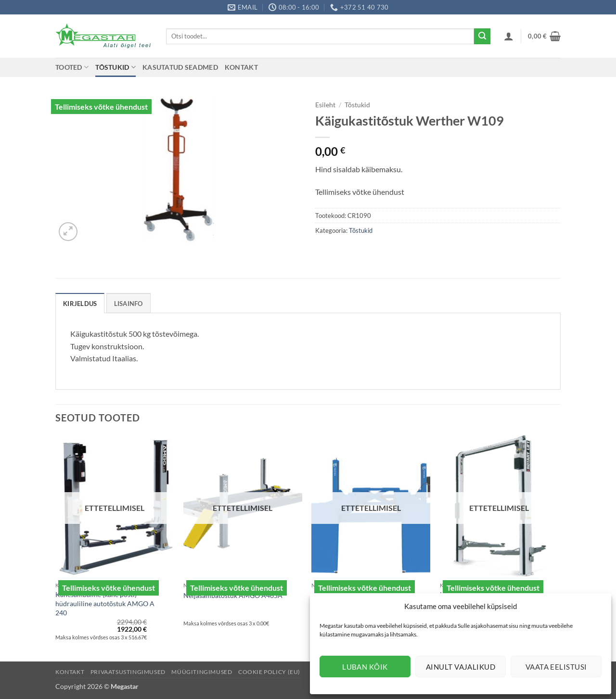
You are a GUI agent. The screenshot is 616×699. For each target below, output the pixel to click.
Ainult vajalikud (461, 667)
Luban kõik (365, 667)
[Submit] (482, 37)
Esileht (325, 105)
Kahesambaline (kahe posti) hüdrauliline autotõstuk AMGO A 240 (105, 603)
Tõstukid (115, 67)
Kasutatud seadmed (180, 67)
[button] (509, 36)
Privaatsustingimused (128, 672)
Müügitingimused (202, 672)
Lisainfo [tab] (128, 304)
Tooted (72, 67)
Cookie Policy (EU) (269, 672)
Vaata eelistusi (556, 667)
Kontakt (241, 67)
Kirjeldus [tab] (80, 304)
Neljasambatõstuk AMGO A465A (233, 595)
